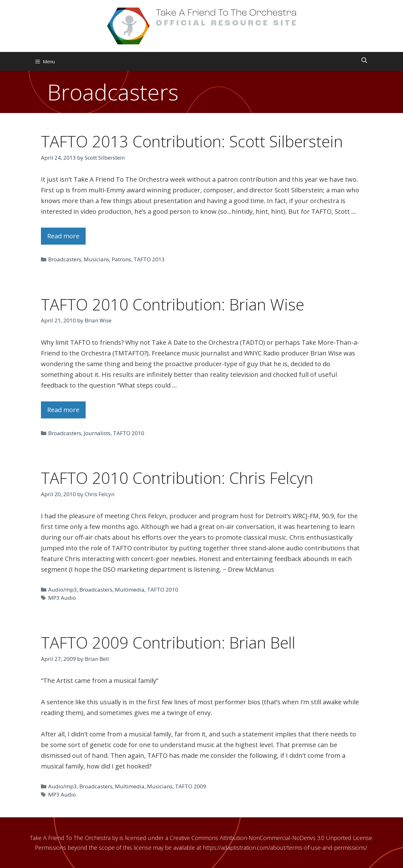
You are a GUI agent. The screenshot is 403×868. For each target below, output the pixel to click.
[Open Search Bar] (364, 60)
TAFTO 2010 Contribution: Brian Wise (173, 304)
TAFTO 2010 (129, 433)
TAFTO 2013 (149, 259)
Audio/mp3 (62, 590)
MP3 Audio (62, 598)
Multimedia (130, 590)
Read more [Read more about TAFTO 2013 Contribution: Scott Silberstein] (63, 236)
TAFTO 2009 (191, 786)
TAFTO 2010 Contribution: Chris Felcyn (177, 478)
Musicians (96, 259)
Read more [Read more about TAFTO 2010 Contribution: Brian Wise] (63, 410)
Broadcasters (65, 259)
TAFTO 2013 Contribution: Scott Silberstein (192, 141)
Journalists (97, 433)
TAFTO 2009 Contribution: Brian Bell (168, 643)
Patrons (121, 259)
